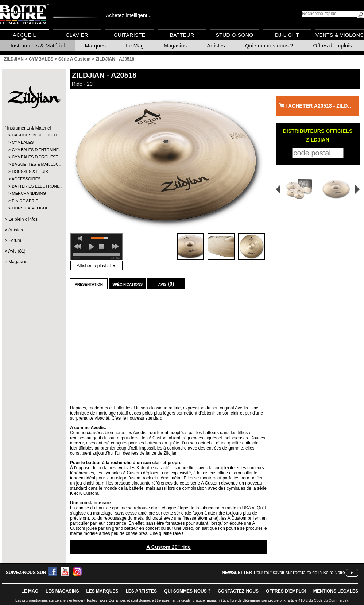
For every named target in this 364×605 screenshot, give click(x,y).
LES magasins (62, 591)
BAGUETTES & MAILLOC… (34, 164)
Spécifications (127, 284)
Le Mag (135, 46)
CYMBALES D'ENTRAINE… (34, 150)
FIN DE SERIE (25, 201)
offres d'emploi (286, 591)
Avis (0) (166, 284)
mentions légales (336, 591)
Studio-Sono (234, 35)
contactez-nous (238, 591)
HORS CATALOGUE (30, 208)
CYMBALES (23, 142)
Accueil (24, 35)
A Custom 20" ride (169, 547)
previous (78, 247)
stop (102, 247)
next (115, 247)
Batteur (182, 35)
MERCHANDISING (29, 193)
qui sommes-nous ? (187, 591)
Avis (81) (17, 251)
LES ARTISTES (141, 591)
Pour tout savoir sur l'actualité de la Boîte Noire (299, 573)
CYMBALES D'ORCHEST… (34, 157)
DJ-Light (287, 35)
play (92, 247)
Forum (15, 240)
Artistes (216, 46)
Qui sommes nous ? (269, 46)
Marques (95, 46)
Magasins (175, 46)
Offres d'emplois (333, 46)
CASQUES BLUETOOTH (34, 135)
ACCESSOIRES (26, 179)
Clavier (77, 35)
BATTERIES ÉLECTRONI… (34, 186)
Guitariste (130, 35)
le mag (30, 591)
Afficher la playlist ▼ (96, 266)
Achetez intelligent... (129, 15)
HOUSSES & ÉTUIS (30, 172)
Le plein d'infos (23, 219)
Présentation (89, 284)
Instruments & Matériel (38, 46)
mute (81, 238)
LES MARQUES (102, 591)
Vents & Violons (340, 35)
